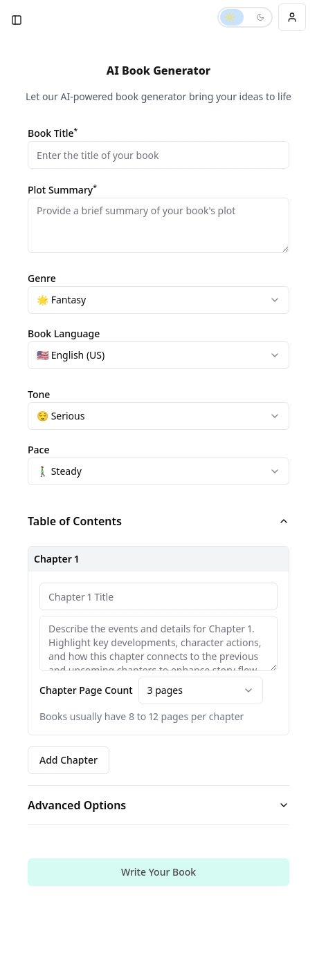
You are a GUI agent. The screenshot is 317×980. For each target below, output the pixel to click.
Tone (39, 394)
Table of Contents (158, 521)
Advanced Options (158, 805)
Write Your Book (158, 872)
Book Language (64, 333)
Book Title (53, 133)
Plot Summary (62, 190)
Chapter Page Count (86, 690)
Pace (38, 450)
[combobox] (158, 300)
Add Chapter (69, 760)
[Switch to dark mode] (245, 17)
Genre (42, 278)
